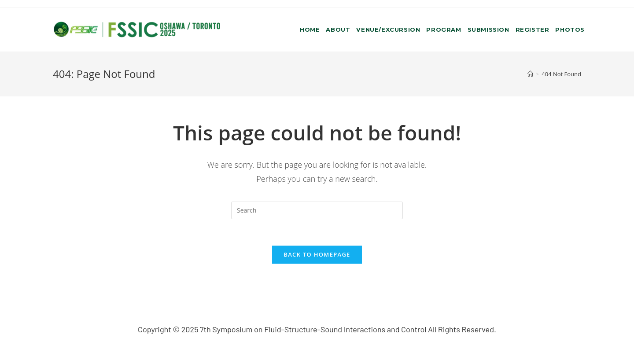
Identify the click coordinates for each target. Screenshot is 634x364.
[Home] (530, 74)
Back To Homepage (317, 254)
